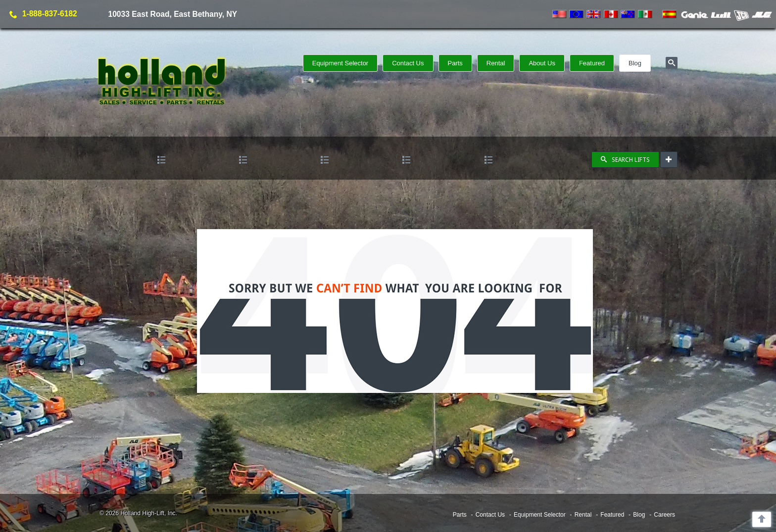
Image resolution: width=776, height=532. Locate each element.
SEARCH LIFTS (625, 160)
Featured (592, 63)
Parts (455, 63)
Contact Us (408, 63)
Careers (664, 515)
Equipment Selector (340, 63)
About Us (542, 63)
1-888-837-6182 (50, 14)
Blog (635, 63)
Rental (496, 63)
